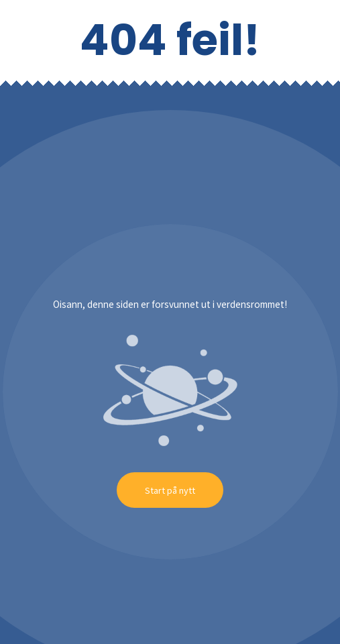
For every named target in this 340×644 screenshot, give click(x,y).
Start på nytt (170, 490)
